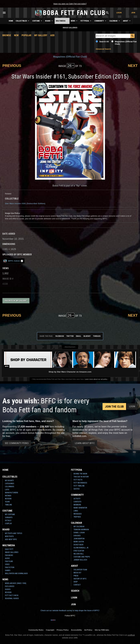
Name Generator (80, 508)
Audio (7, 558)
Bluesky (87, 336)
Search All (104, 42)
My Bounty (9, 481)
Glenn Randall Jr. (81, 548)
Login (119, 13)
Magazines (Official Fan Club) (70, 57)
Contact (77, 585)
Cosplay (8, 524)
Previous (12, 66)
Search (75, 591)
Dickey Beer (78, 545)
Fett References (80, 483)
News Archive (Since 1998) (16, 583)
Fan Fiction (10, 567)
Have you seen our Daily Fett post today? (70, 4)
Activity (77, 499)
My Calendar (79, 527)
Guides (8, 589)
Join (133, 13)
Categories (10, 484)
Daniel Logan (79, 533)
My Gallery (41, 35)
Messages (78, 514)
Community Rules (36, 630)
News (74, 21)
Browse (7, 35)
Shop (76, 582)
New (16, 35)
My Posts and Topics (14, 533)
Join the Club (114, 407)
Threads (97, 336)
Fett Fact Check (12, 595)
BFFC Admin (13, 261)
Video (7, 564)
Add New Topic (11, 539)
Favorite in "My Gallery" (16, 301)
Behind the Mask (80, 474)
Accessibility (76, 630)
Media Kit (77, 573)
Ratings (8, 496)
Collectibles (23, 21)
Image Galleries (12, 552)
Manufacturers (11, 493)
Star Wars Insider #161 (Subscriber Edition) (25, 203)
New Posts (9, 536)
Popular (26, 35)
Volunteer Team (80, 570)
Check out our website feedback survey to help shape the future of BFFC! (70, 611)
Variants (9, 517)
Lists (7, 490)
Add (52, 35)
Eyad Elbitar (79, 551)
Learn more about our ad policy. (96, 379)
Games (8, 570)
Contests (77, 502)
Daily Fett (9, 549)
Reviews (8, 499)
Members (77, 505)
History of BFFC (80, 579)
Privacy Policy (63, 630)
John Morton (79, 539)
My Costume (10, 514)
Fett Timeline (79, 486)
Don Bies (77, 536)
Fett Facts (78, 480)
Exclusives (10, 586)
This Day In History (81, 477)
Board (49, 21)
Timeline (8, 505)
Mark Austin (79, 542)
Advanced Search (103, 49)
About (127, 21)
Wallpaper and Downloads (16, 573)
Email (79, 336)
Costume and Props (82, 557)
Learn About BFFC (85, 443)
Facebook (60, 336)
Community (101, 21)
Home (11, 21)
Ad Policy (88, 630)
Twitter (70, 336)
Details (8, 520)
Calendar (115, 21)
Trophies (77, 517)
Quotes (76, 489)
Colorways (10, 487)
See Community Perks (17, 443)
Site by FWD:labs (102, 630)
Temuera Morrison (81, 530)
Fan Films (9, 561)
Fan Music (9, 555)
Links (76, 511)
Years (7, 502)
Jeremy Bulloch (80, 560)
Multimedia (62, 21)
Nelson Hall (79, 554)
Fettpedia (86, 21)
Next (133, 66)
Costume (37, 21)
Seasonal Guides (12, 598)
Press (76, 576)
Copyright (50, 630)
